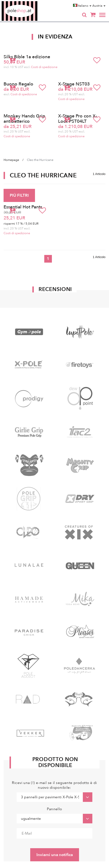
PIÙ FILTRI (19, 195)
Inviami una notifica (55, 855)
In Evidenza (55, 37)
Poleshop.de (31, 3)
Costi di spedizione (44, 67)
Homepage (11, 160)
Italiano (82, 6)
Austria (99, 6)
